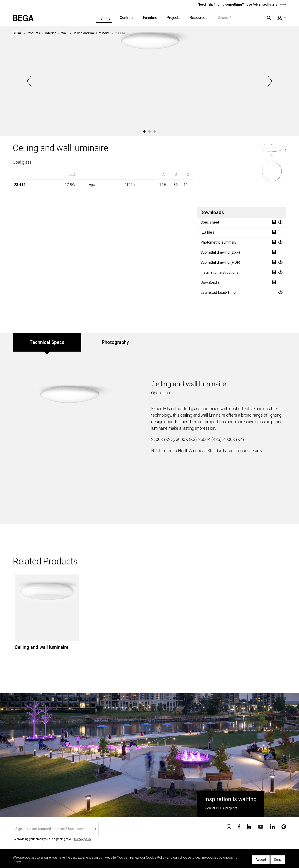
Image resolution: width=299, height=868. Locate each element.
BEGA (17, 33)
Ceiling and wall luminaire (91, 33)
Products (33, 33)
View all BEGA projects (221, 808)
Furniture (150, 18)
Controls (127, 18)
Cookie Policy (156, 858)
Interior (51, 33)
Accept (261, 860)
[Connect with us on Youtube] (261, 826)
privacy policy (83, 839)
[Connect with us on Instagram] (229, 827)
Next (269, 81)
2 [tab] (149, 131)
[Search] (244, 18)
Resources (199, 18)
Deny (278, 860)
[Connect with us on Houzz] (249, 827)
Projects (173, 18)
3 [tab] (155, 131)
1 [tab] (144, 131)
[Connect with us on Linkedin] (272, 827)
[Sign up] (56, 829)
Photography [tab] (115, 342)
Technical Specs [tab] (47, 342)
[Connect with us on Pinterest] (284, 827)
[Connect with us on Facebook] (239, 827)
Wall (64, 33)
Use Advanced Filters (266, 4)
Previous (30, 81)
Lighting (104, 18)
